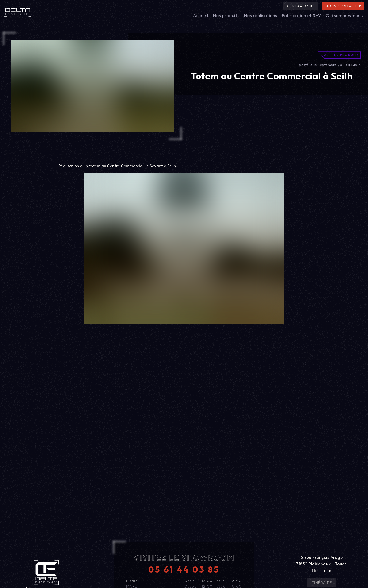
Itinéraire (321, 582)
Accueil (201, 15)
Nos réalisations (261, 15)
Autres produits (342, 55)
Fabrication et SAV (301, 15)
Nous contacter (343, 6)
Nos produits (226, 15)
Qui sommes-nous (344, 15)
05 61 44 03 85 (300, 6)
